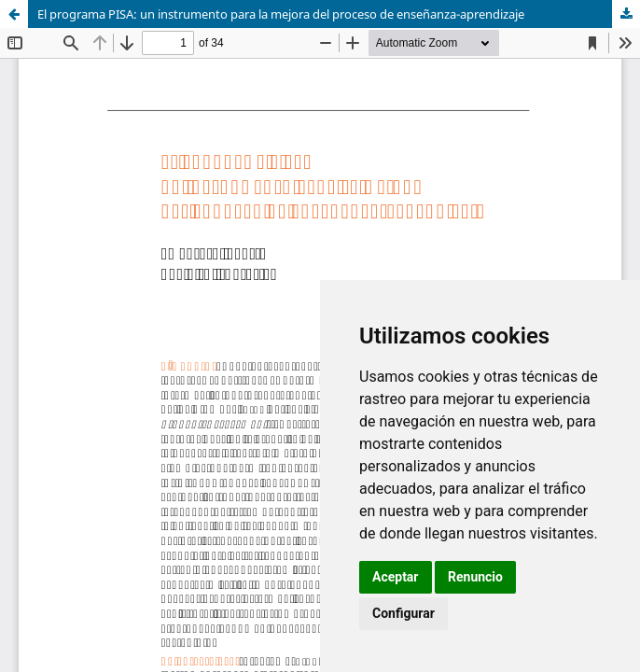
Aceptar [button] (396, 577)
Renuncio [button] (475, 577)
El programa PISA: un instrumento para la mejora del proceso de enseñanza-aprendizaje (281, 14)
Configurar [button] (403, 613)
